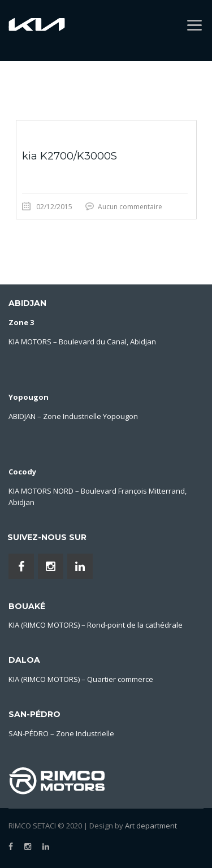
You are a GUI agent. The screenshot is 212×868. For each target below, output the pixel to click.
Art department (151, 826)
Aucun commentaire (130, 207)
